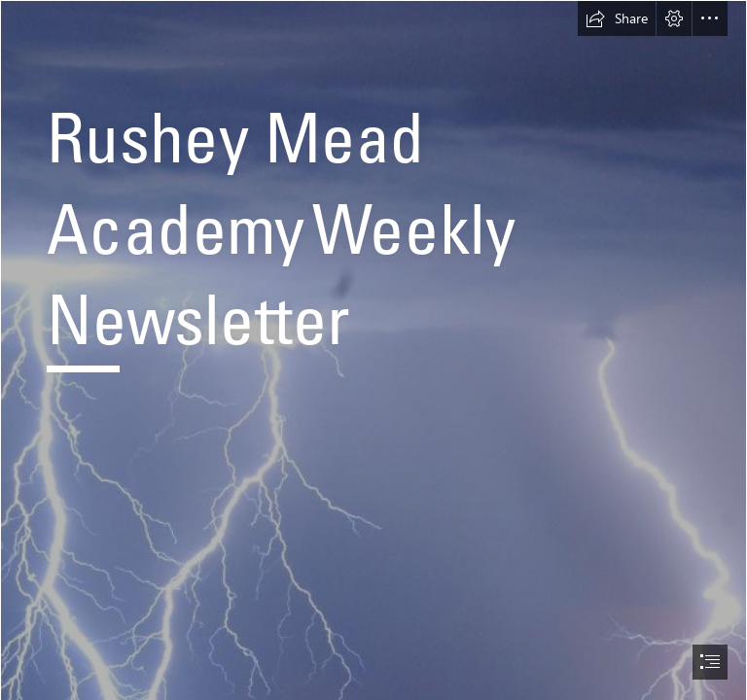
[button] (617, 18)
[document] (373, 350)
